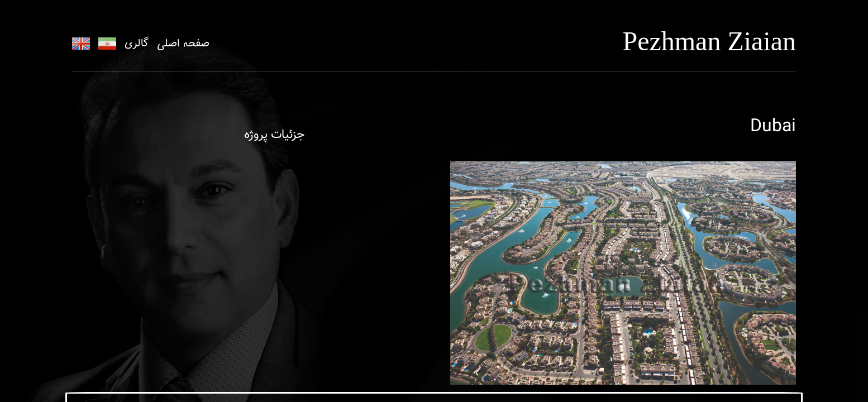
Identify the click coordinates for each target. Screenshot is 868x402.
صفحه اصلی (183, 44)
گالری (137, 44)
